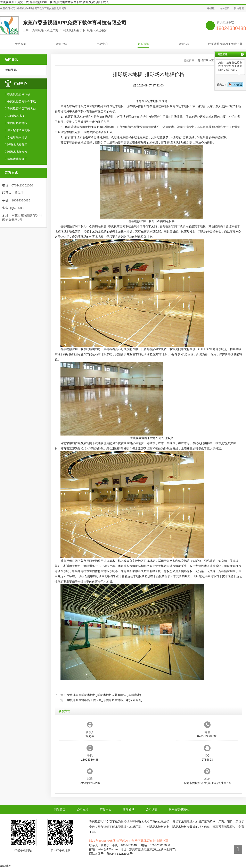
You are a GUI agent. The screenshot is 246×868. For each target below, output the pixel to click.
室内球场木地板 (17, 123)
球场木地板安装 (71, 231)
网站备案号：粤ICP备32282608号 (111, 854)
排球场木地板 (16, 116)
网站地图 (239, 8)
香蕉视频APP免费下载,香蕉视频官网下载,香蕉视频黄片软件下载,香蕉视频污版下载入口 (56, 2)
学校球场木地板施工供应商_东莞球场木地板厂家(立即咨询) (105, 700)
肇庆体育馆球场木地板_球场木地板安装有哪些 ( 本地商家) (104, 695)
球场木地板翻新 (17, 145)
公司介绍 (61, 44)
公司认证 (184, 44)
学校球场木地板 (17, 137)
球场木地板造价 (17, 152)
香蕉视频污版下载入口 (22, 109)
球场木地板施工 (17, 159)
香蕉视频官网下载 (19, 94)
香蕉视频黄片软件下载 (22, 101)
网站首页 (20, 44)
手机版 (211, 8)
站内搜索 (224, 8)
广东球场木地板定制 (68, 132)
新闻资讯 (143, 44)
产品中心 (102, 44)
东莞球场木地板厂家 (182, 106)
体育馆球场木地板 (19, 130)
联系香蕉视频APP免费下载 (225, 44)
